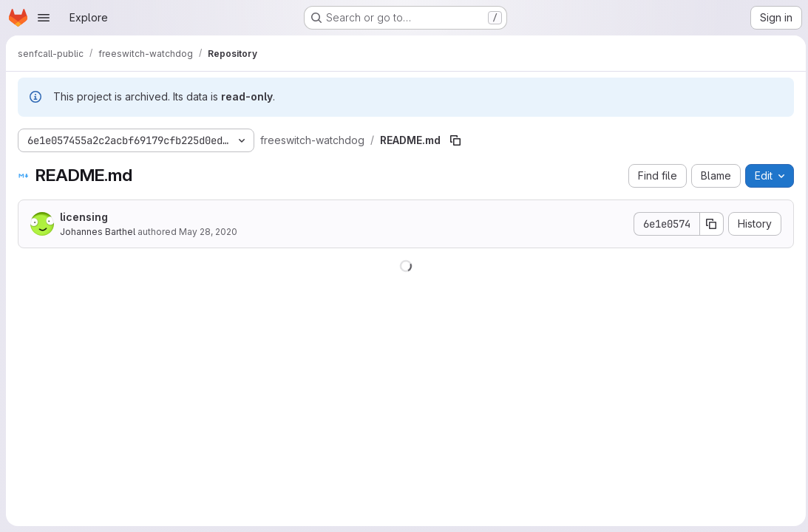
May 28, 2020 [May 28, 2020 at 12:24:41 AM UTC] (208, 232)
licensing (84, 217)
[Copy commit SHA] (708, 224)
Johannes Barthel (98, 232)
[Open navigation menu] (44, 18)
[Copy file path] (455, 140)
